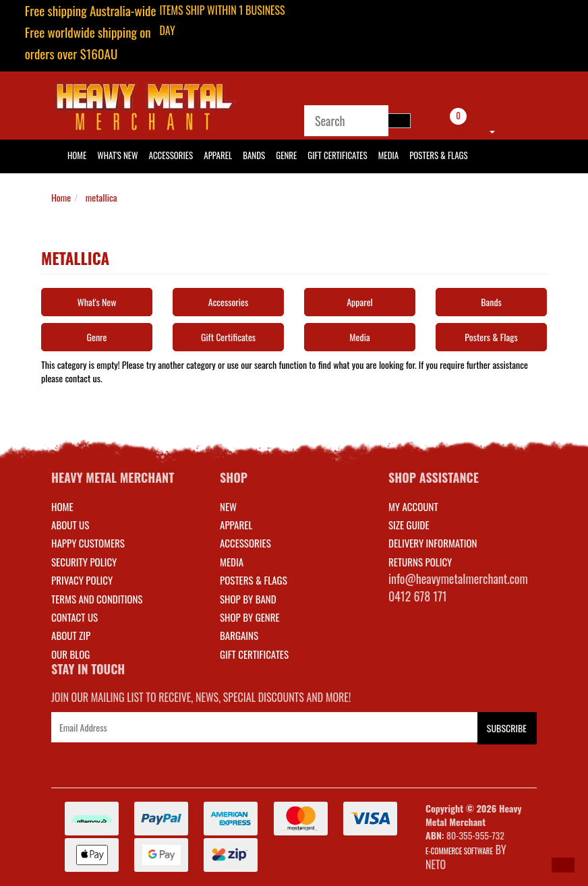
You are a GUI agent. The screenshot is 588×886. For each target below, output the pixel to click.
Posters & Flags (438, 155)
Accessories (171, 155)
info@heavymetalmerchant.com (458, 579)
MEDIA (232, 562)
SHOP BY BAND (248, 599)
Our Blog (70, 654)
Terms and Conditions (97, 599)
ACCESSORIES (245, 543)
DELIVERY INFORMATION (433, 543)
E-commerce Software (459, 851)
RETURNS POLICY (420, 562)
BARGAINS (239, 635)
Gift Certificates (337, 155)
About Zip (71, 635)
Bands (254, 155)
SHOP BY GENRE (250, 617)
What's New (117, 155)
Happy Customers (88, 543)
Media (388, 155)
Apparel (218, 155)
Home (61, 197)
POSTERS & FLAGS (254, 580)
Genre (286, 155)
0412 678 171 (418, 596)
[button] (563, 865)
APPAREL (236, 525)
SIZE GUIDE (409, 525)
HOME (77, 155)
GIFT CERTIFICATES (254, 654)
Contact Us (75, 617)
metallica (101, 197)
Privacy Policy (82, 580)
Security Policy (84, 562)
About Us (70, 525)
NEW (228, 506)
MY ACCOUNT (413, 506)
